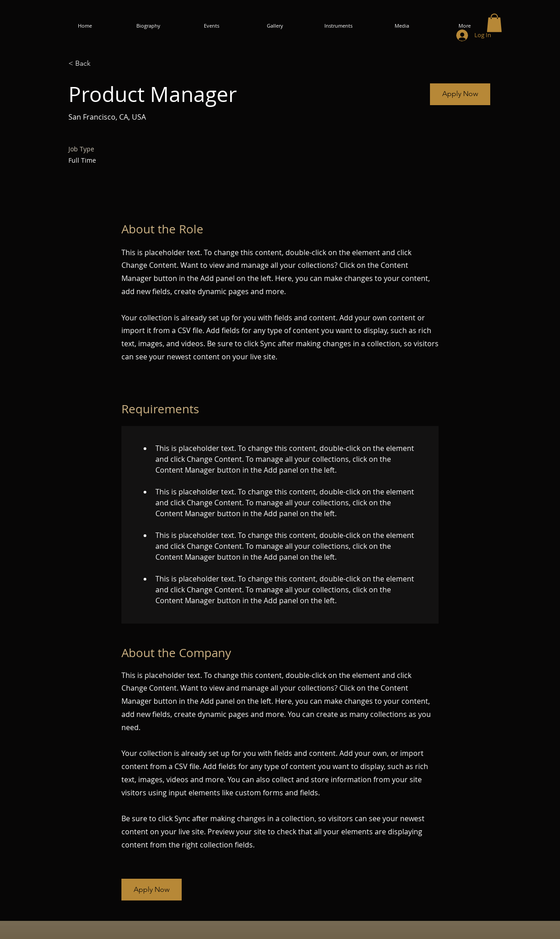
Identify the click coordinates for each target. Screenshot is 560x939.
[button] (494, 23)
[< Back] (101, 64)
